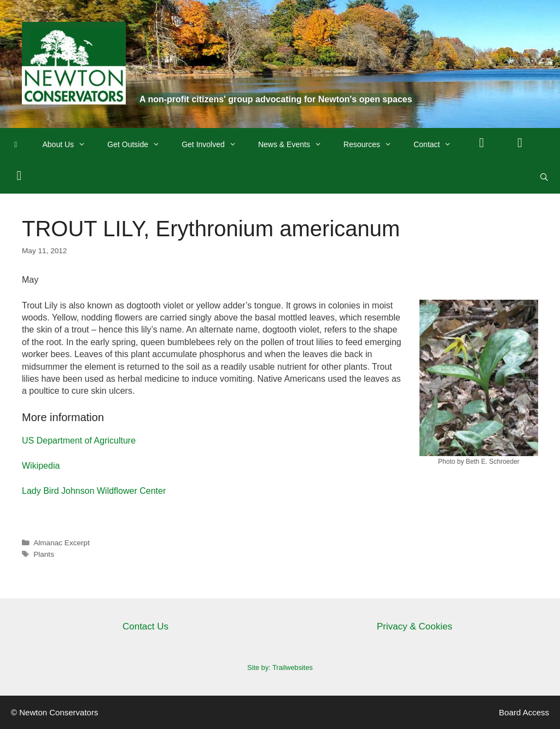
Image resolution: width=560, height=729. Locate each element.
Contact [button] (438, 144)
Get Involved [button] (214, 144)
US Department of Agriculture (79, 441)
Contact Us (145, 626)
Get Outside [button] (139, 144)
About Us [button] (70, 144)
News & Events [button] (295, 144)
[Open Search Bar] (544, 177)
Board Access (524, 712)
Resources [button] (373, 144)
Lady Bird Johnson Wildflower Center (94, 491)
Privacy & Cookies (415, 626)
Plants (44, 554)
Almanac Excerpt (62, 543)
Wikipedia (41, 466)
